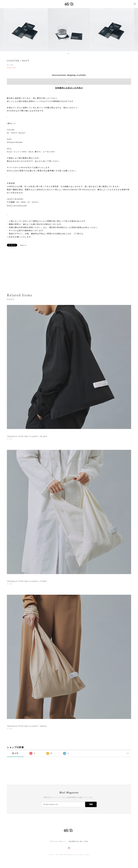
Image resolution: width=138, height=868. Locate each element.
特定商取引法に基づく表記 (79, 841)
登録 (91, 804)
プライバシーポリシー (58, 841)
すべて (15, 753)
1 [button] (68, 54)
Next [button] (134, 30)
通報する (23, 245)
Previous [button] (4, 30)
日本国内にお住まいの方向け (69, 88)
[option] (69, 30)
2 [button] (70, 54)
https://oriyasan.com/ (17, 205)
